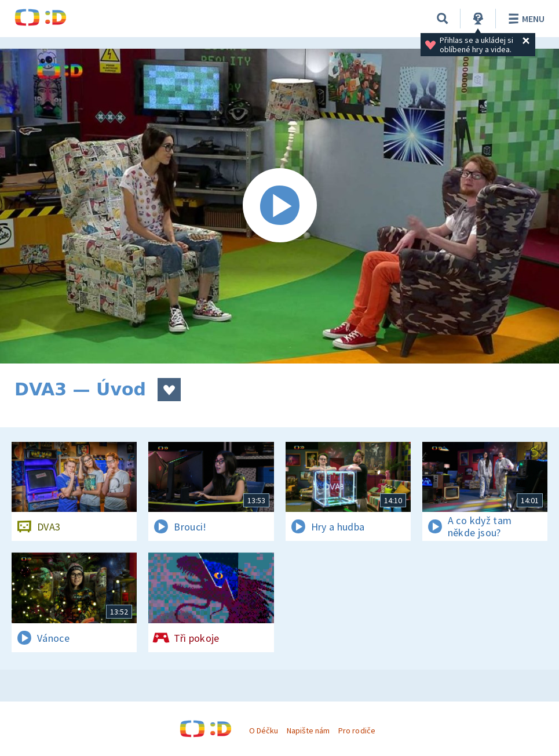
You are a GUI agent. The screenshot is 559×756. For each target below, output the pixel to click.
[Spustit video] (279, 206)
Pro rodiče (357, 730)
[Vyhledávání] (443, 19)
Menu (525, 19)
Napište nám (308, 730)
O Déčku (264, 730)
